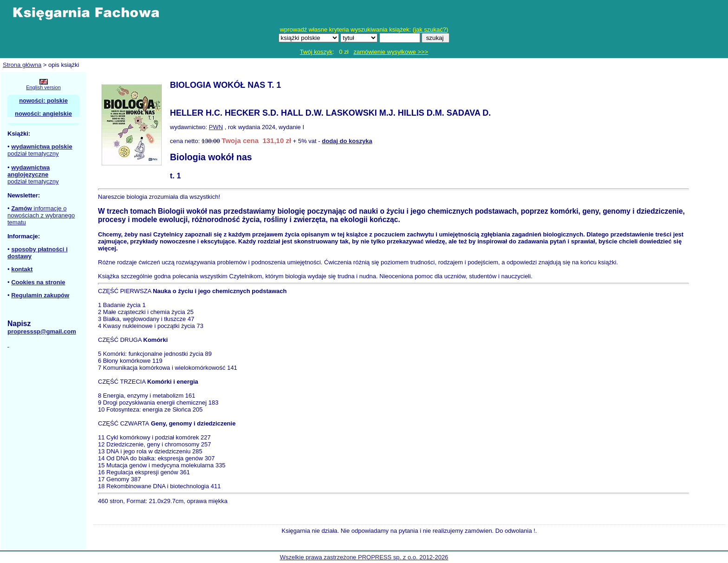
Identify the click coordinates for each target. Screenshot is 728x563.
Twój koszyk (316, 52)
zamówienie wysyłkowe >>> (391, 52)
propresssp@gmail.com (42, 331)
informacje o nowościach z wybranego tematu (41, 215)
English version (43, 87)
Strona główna (22, 65)
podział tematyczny (33, 154)
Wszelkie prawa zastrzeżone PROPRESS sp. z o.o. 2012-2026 (364, 557)
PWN (216, 127)
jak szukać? (430, 29)
